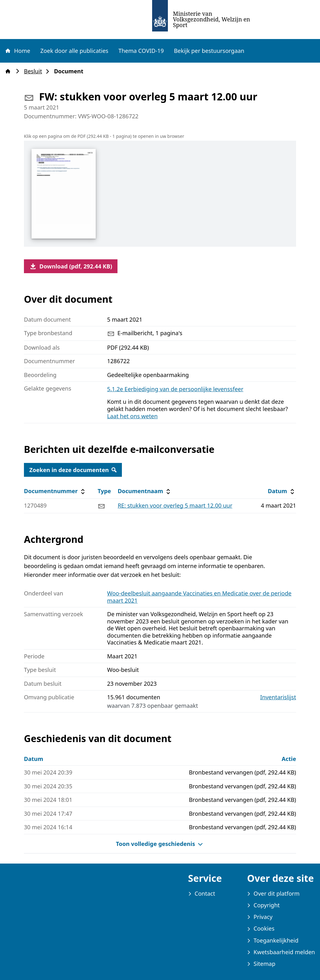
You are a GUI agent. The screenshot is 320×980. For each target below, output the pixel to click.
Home (17, 51)
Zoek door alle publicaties (74, 51)
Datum (282, 491)
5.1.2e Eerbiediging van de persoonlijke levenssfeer (175, 389)
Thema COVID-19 (141, 51)
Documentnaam (145, 491)
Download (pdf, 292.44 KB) (71, 266)
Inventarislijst (278, 697)
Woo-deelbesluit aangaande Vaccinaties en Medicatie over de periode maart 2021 (199, 597)
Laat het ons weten (132, 416)
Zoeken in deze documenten (73, 470)
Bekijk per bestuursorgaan (209, 51)
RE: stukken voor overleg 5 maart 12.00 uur (175, 505)
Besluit (35, 71)
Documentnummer (55, 491)
